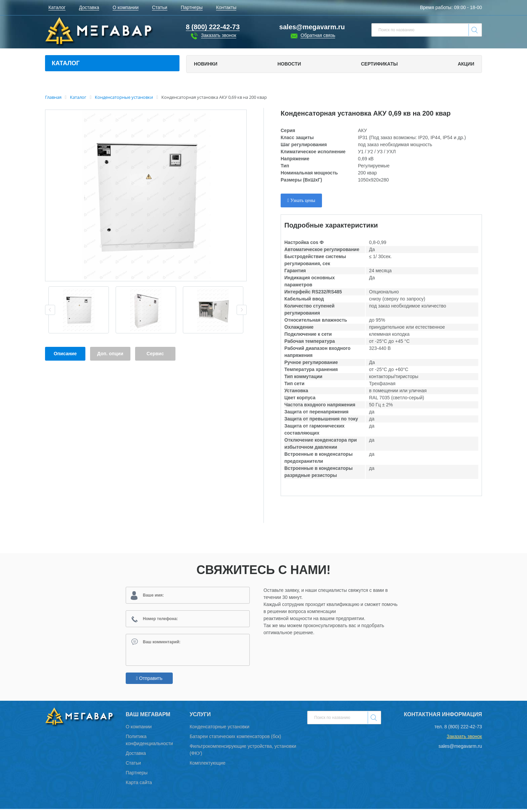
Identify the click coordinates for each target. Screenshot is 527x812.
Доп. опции (110, 354)
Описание (65, 354)
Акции (466, 64)
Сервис (155, 354)
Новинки (206, 64)
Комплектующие (208, 766)
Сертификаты (379, 64)
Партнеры (137, 776)
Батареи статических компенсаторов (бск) (235, 739)
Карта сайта (139, 785)
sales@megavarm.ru (312, 27)
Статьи (133, 766)
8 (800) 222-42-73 (463, 730)
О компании (139, 730)
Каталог (66, 63)
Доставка (136, 756)
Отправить (149, 681)
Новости (289, 64)
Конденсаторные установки (219, 730)
